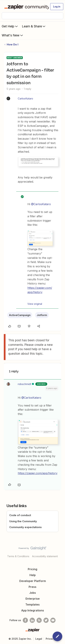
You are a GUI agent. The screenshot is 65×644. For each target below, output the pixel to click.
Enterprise (33, 599)
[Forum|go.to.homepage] (25, 7)
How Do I (12, 44)
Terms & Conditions (18, 556)
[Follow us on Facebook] (25, 620)
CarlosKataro (25, 98)
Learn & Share (34, 26)
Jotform (42, 315)
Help (33, 575)
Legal (39, 639)
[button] (57, 7)
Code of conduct (20, 515)
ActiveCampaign (20, 315)
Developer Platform (33, 581)
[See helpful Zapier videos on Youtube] (53, 620)
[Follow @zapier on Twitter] (46, 620)
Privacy (50, 639)
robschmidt (24, 384)
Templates (32, 604)
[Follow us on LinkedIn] (32, 620)
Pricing (32, 569)
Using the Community (23, 521)
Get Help (10, 26)
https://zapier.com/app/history (38, 473)
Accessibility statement (45, 556)
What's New (13, 35)
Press (32, 587)
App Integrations (33, 610)
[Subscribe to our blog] (39, 620)
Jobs (33, 593)
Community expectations (26, 527)
